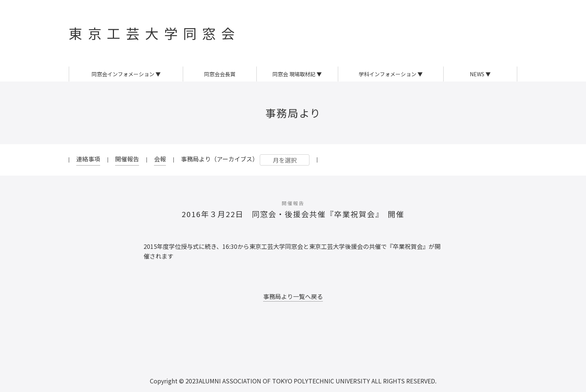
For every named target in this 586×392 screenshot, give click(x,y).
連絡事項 (88, 159)
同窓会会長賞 (220, 74)
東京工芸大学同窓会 (155, 33)
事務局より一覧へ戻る (293, 296)
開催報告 (127, 159)
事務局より (293, 113)
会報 (160, 159)
